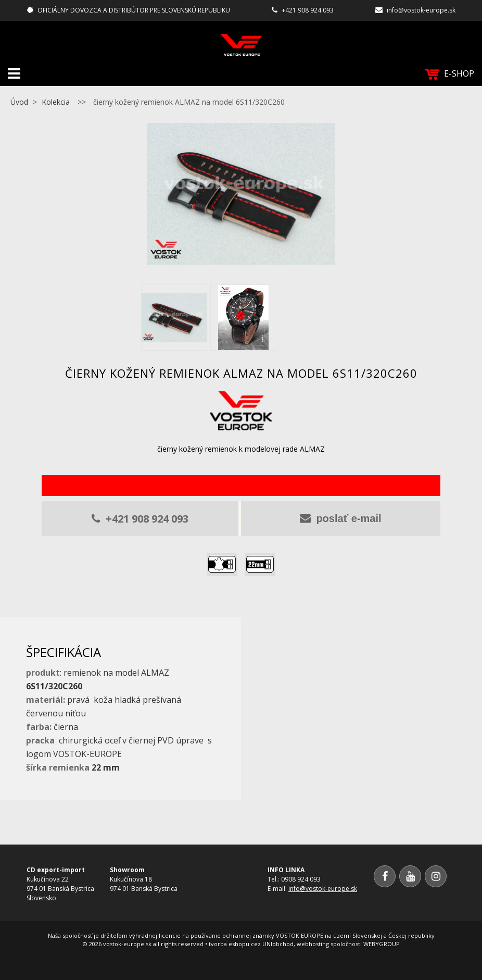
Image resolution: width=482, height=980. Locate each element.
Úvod (19, 102)
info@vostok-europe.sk (421, 10)
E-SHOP (449, 74)
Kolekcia (56, 102)
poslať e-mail (340, 518)
